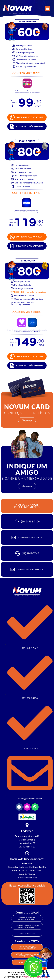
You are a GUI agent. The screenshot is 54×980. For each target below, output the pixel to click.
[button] (47, 9)
